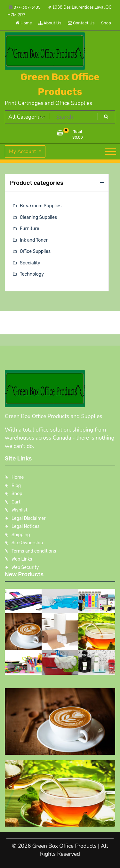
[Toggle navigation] (110, 151)
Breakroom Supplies (41, 206)
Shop (106, 23)
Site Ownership (27, 543)
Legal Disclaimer (29, 518)
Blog (16, 486)
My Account (23, 151)
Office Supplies (35, 251)
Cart (16, 502)
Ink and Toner (34, 240)
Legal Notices (26, 526)
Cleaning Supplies (38, 217)
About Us (50, 23)
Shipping (21, 535)
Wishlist (20, 510)
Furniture (30, 229)
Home (24, 23)
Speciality (30, 263)
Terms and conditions (34, 551)
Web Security (25, 567)
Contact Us (81, 23)
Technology (32, 274)
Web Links (22, 559)
